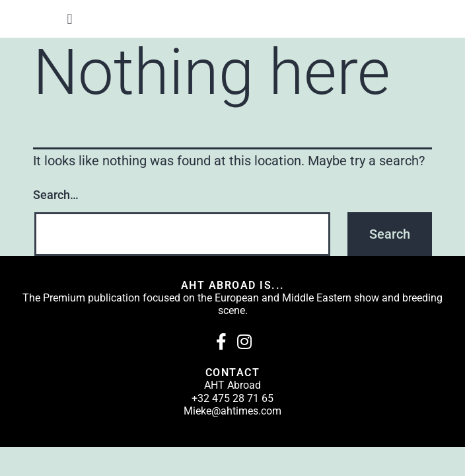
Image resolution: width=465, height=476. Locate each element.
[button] (70, 19)
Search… (56, 195)
